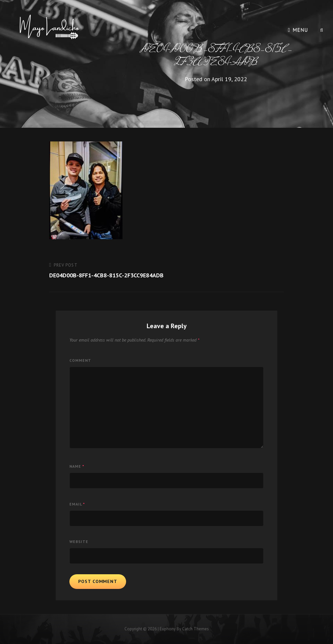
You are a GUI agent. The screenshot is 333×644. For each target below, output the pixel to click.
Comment (80, 360)
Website (79, 542)
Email (77, 504)
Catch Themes (195, 629)
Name (77, 466)
